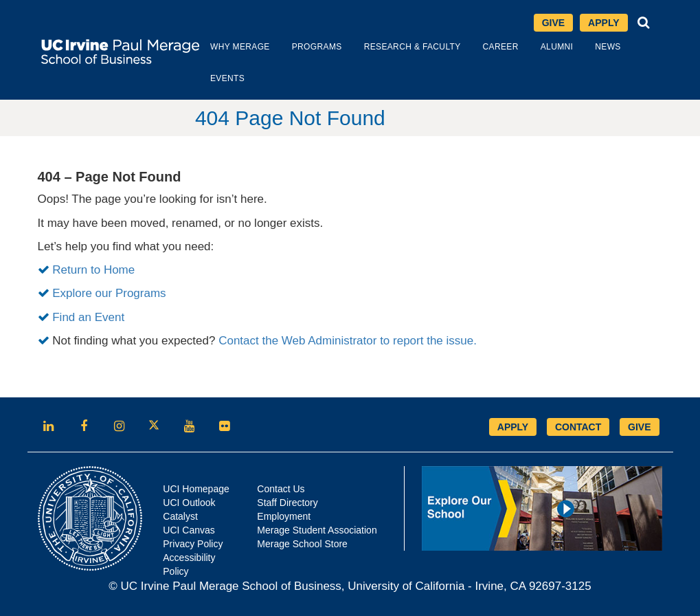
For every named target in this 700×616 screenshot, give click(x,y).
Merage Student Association (317, 530)
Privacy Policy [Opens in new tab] (193, 544)
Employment (284, 516)
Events (227, 78)
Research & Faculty (413, 47)
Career (501, 47)
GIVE (639, 427)
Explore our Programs (109, 293)
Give (553, 23)
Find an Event (88, 317)
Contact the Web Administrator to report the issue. (348, 341)
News (608, 47)
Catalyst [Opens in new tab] (180, 516)
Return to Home (93, 270)
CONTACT (578, 427)
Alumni (557, 47)
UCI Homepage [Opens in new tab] (196, 489)
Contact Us (281, 489)
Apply (603, 23)
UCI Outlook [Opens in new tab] (189, 503)
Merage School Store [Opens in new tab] (302, 544)
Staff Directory (287, 503)
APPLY (513, 427)
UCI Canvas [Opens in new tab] (189, 530)
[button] (644, 23)
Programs (317, 47)
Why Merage (240, 47)
